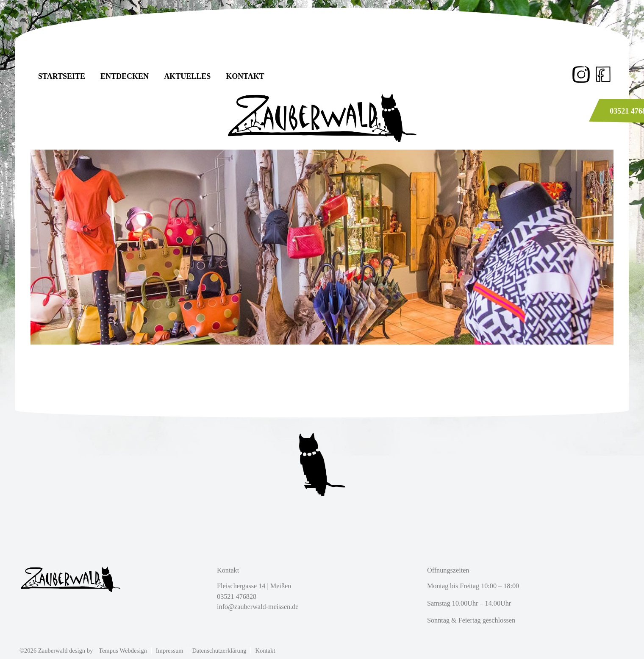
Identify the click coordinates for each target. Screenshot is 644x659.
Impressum (170, 651)
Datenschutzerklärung (219, 651)
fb (603, 74)
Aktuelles (187, 76)
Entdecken (125, 76)
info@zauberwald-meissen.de (258, 607)
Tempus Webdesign (123, 651)
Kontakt (245, 76)
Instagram (582, 74)
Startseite (62, 76)
